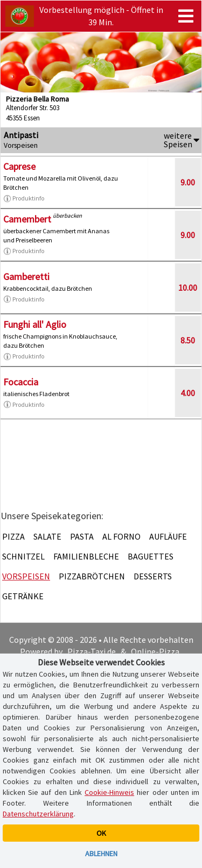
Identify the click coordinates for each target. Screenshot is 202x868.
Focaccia (21, 382)
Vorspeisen (26, 576)
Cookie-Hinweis (109, 792)
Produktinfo (24, 198)
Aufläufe (168, 536)
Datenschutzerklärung (38, 814)
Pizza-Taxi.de (92, 651)
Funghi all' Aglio (35, 324)
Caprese (19, 166)
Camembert (27, 219)
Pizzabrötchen (92, 576)
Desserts (153, 576)
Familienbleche (86, 556)
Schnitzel (23, 556)
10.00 (188, 288)
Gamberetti (26, 277)
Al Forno (121, 536)
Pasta (82, 536)
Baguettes (151, 556)
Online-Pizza (155, 651)
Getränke (23, 596)
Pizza (13, 536)
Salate (47, 536)
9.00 (188, 182)
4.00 (188, 393)
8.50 (188, 340)
